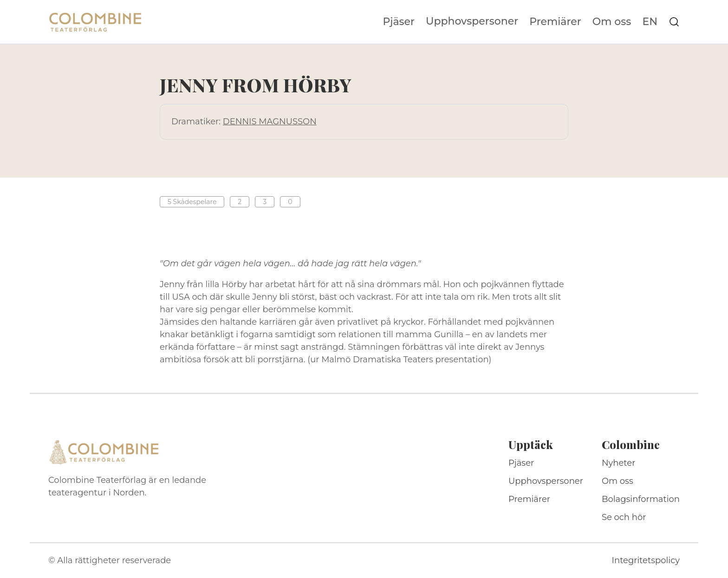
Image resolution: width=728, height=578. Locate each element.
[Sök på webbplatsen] (674, 22)
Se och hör (624, 517)
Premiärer (555, 22)
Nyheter (619, 463)
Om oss (612, 22)
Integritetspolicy (646, 560)
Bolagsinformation (641, 499)
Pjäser (399, 22)
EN (650, 22)
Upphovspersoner (472, 21)
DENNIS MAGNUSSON (270, 122)
